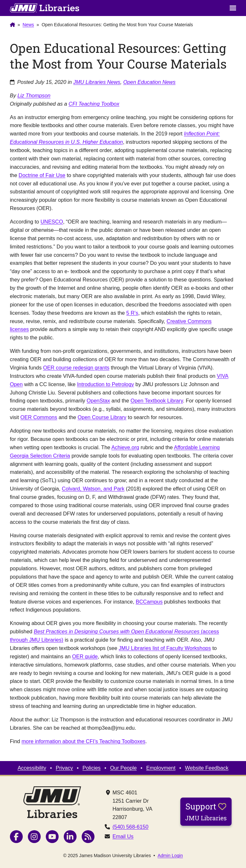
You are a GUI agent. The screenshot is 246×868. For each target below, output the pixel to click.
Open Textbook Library (157, 401)
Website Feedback (207, 768)
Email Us (123, 836)
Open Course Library (102, 417)
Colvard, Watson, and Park (93, 489)
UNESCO (52, 222)
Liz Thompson (34, 95)
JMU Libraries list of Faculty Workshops (165, 648)
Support (206, 811)
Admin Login (170, 856)
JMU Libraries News (97, 82)
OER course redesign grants (76, 368)
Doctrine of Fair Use (42, 175)
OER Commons (39, 417)
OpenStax (98, 401)
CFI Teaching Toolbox (94, 104)
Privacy (64, 768)
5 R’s (132, 313)
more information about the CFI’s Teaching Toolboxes (83, 741)
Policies (92, 768)
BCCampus (149, 602)
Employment (161, 768)
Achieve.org (125, 447)
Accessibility (32, 768)
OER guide (85, 656)
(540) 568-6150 (130, 827)
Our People (123, 768)
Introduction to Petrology (105, 384)
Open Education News (149, 82)
